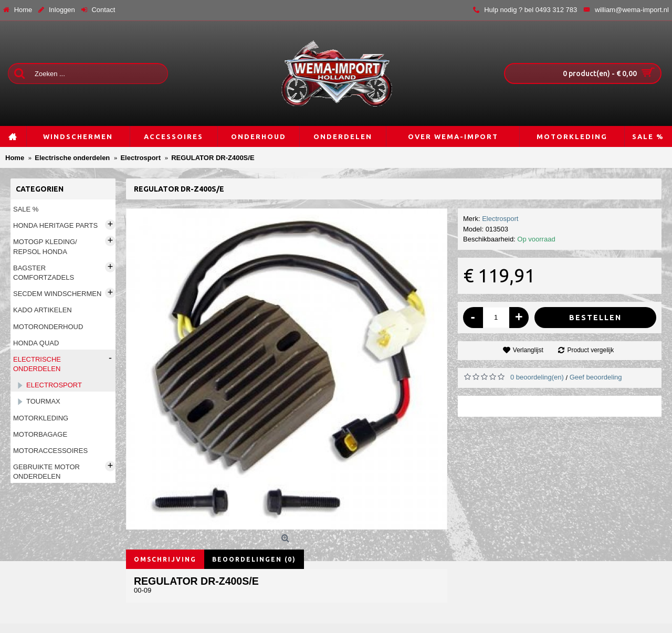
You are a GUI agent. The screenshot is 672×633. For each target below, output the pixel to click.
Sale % (26, 209)
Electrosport (500, 219)
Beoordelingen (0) (254, 559)
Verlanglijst (528, 350)
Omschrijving (165, 559)
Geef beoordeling (596, 377)
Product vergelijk (590, 350)
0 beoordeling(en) (537, 377)
